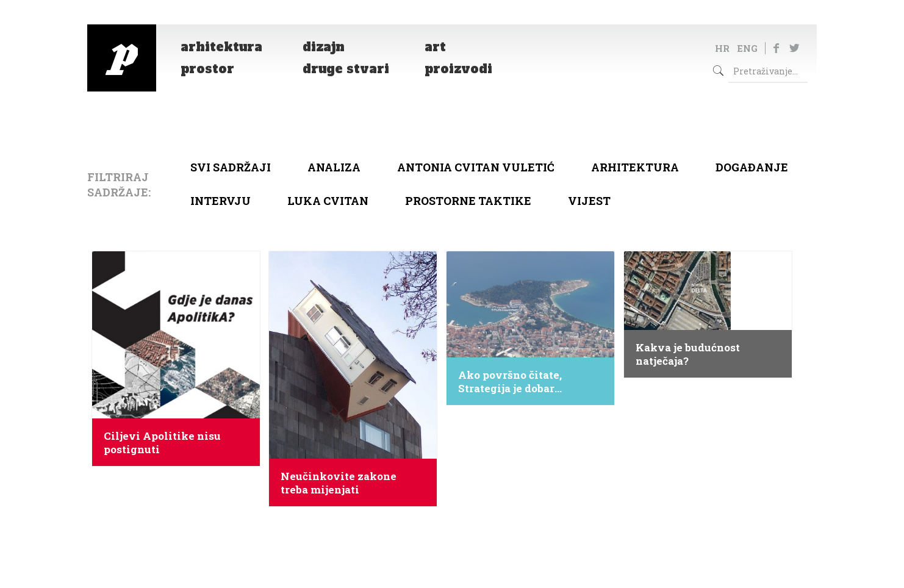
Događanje (752, 167)
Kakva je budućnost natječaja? (688, 354)
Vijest (589, 201)
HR (722, 48)
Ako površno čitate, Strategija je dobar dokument (510, 382)
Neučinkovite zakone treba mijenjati (339, 483)
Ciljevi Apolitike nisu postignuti (162, 443)
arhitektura (635, 167)
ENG (747, 48)
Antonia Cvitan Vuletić (476, 167)
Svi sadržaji (231, 167)
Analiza (334, 167)
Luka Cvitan (328, 201)
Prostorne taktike (468, 201)
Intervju (221, 201)
